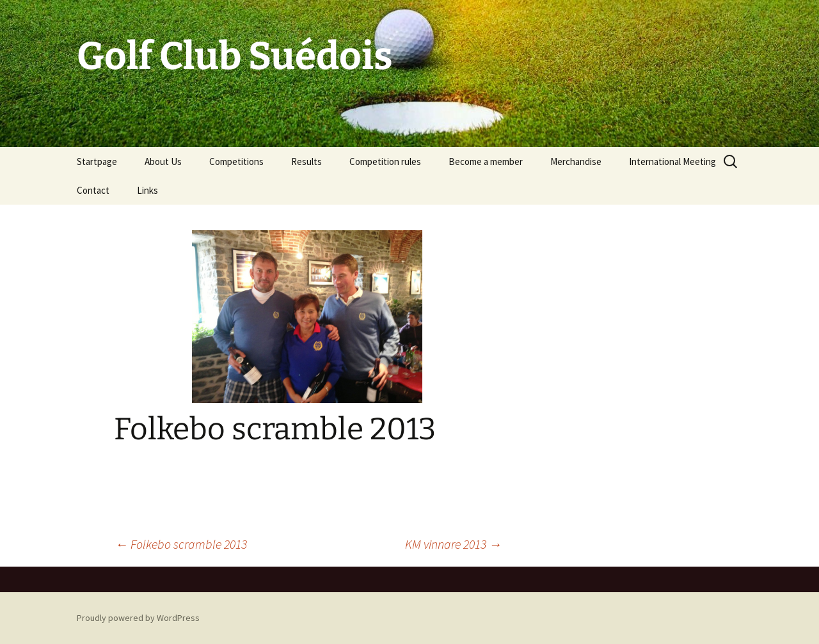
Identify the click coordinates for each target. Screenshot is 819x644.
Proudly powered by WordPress (138, 618)
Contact (93, 190)
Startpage (97, 161)
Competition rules (385, 161)
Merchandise (576, 161)
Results (306, 161)
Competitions (236, 161)
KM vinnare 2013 (453, 544)
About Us (163, 161)
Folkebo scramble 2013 (181, 544)
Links (147, 190)
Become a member (486, 161)
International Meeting (672, 161)
